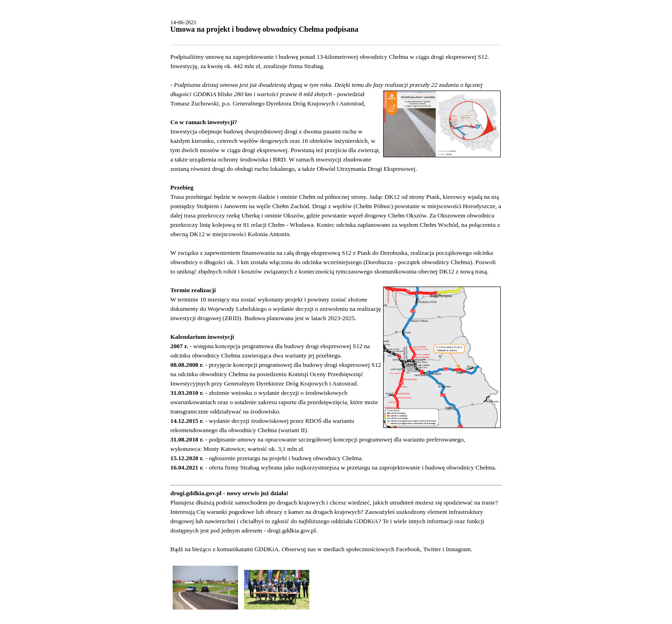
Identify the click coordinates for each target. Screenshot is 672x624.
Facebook (408, 549)
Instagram (458, 549)
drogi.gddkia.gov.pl (292, 530)
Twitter (432, 549)
